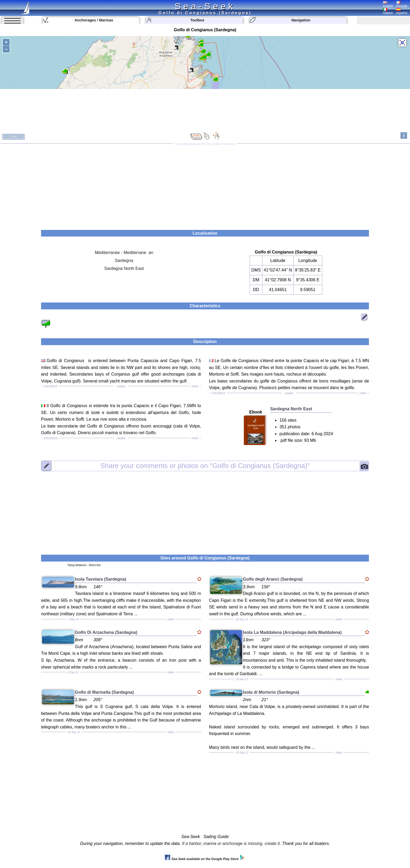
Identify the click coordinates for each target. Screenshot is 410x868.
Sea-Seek (205, 6)
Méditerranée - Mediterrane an (124, 253)
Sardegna (124, 261)
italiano (388, 11)
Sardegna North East (124, 268)
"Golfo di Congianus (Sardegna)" (205, 466)
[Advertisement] (205, 185)
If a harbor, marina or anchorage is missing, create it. (231, 843)
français (402, 5)
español (402, 11)
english (388, 5)
